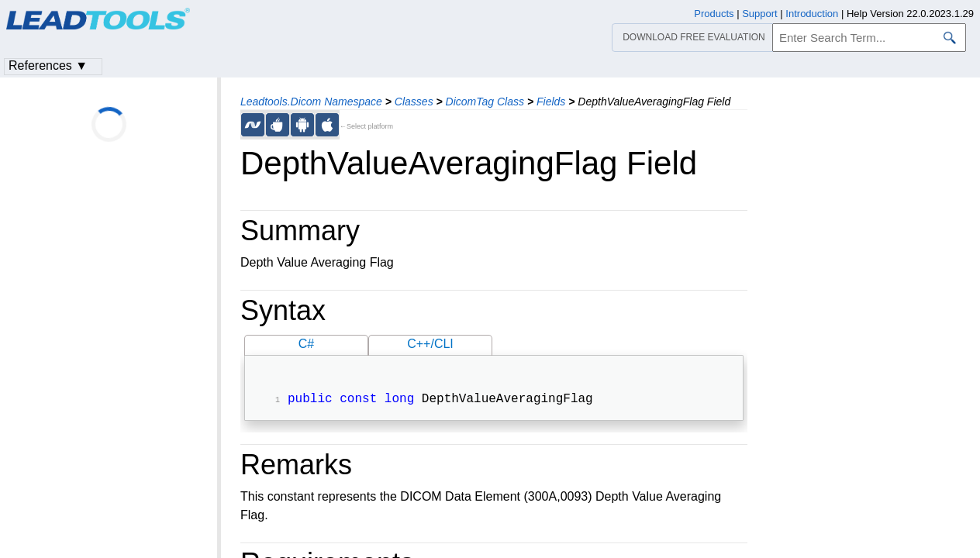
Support (760, 14)
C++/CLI (430, 344)
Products (714, 14)
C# (306, 344)
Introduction (812, 14)
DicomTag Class (485, 102)
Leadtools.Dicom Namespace (311, 102)
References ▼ (48, 65)
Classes (414, 102)
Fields (551, 102)
